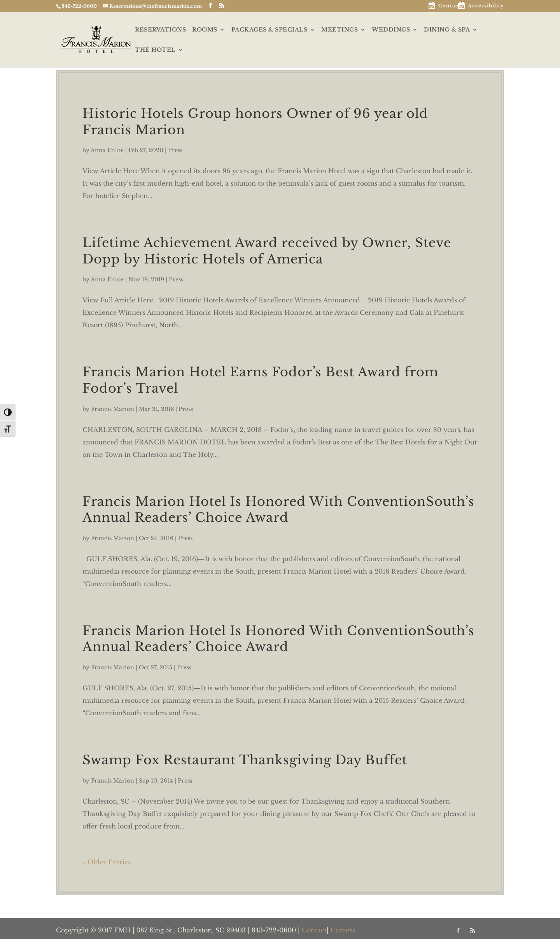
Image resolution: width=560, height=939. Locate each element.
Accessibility (486, 6)
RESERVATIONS (160, 30)
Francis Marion (113, 409)
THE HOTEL (155, 50)
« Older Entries (107, 862)
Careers (343, 930)
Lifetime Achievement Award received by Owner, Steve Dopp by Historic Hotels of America (267, 251)
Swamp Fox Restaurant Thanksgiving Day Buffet (245, 760)
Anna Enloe (107, 150)
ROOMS (205, 30)
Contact (450, 6)
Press (175, 150)
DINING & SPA (447, 30)
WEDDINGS (391, 30)
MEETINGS (339, 30)
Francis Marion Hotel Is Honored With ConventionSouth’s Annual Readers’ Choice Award (278, 510)
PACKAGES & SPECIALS (269, 30)
